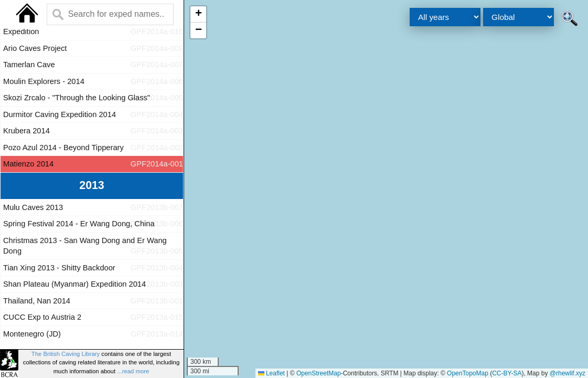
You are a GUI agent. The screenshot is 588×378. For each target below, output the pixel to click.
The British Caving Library (66, 354)
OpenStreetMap (319, 373)
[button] (198, 14)
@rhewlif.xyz (568, 373)
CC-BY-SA (507, 373)
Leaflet (271, 373)
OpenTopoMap (468, 373)
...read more (133, 371)
